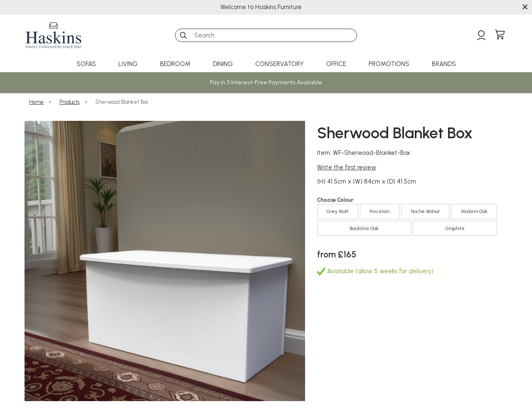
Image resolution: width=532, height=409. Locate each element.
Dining (223, 64)
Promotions (389, 64)
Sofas (86, 64)
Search (175, 28)
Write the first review (347, 167)
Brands (444, 64)
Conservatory (280, 64)
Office (336, 64)
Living (128, 64)
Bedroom (175, 64)
